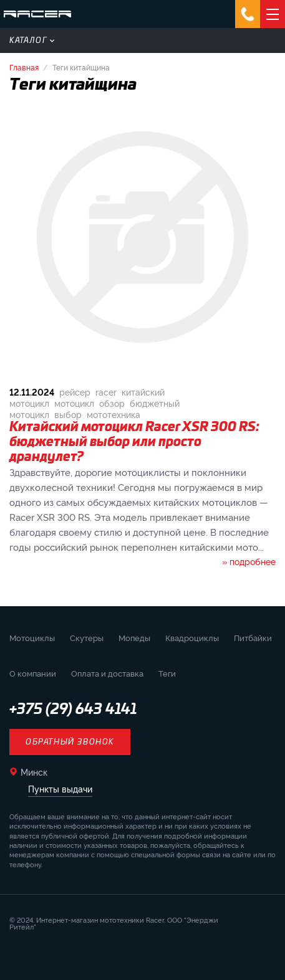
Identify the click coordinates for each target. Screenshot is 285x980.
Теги (167, 673)
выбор (68, 414)
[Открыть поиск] (272, 40)
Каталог (32, 40)
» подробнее (249, 561)
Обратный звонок (70, 742)
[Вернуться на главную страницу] (37, 14)
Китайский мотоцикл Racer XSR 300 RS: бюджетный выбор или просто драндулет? (134, 442)
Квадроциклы (192, 637)
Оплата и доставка (107, 673)
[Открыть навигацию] (273, 14)
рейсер (75, 392)
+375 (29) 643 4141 (73, 710)
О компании (33, 673)
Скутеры (87, 637)
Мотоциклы (32, 637)
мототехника (114, 414)
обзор (112, 403)
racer (106, 392)
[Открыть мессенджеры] (248, 14)
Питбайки (253, 637)
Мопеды (134, 637)
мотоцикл (74, 403)
